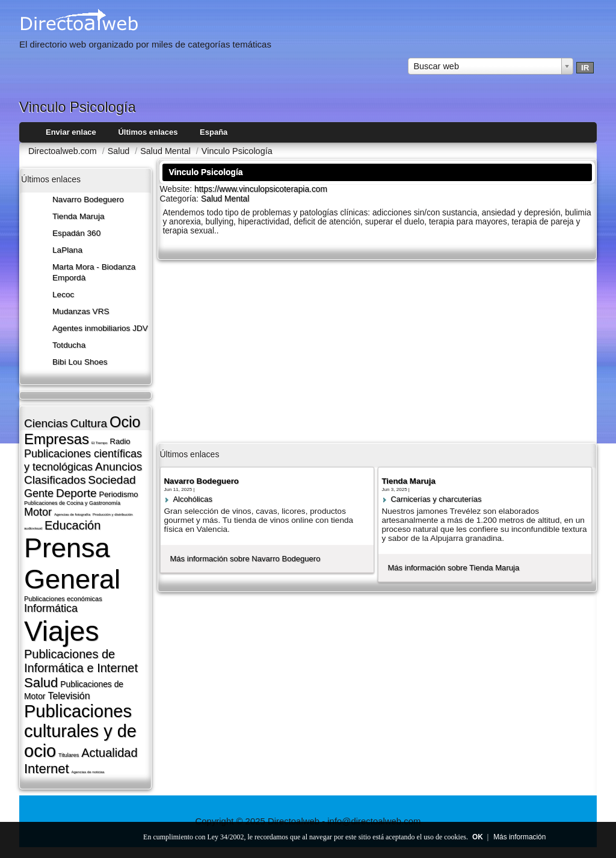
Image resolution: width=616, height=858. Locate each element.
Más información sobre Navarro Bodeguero (245, 559)
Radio (120, 441)
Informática (51, 608)
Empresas (57, 439)
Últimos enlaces (148, 132)
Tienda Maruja (79, 216)
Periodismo (118, 494)
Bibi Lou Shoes (80, 362)
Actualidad (109, 753)
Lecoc (63, 295)
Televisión (69, 696)
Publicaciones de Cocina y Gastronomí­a (72, 503)
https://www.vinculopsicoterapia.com (261, 189)
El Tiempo (100, 443)
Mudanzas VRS (81, 311)
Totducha (69, 345)
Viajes (61, 631)
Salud (41, 683)
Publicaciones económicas (63, 599)
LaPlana (67, 250)
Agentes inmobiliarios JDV (100, 328)
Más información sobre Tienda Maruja (453, 568)
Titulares (69, 755)
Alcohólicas (192, 499)
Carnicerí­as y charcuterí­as (436, 499)
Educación (72, 525)
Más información (519, 837)
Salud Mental (225, 199)
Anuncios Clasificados (83, 473)
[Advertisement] (377, 350)
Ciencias (46, 423)
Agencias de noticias (88, 772)
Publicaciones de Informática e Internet (81, 661)
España (214, 132)
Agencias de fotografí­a (72, 514)
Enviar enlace (71, 132)
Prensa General (72, 563)
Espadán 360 (76, 233)
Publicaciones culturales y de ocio (80, 731)
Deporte (76, 493)
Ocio (125, 422)
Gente (39, 493)
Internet (47, 769)
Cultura (89, 423)
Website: (177, 189)
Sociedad (112, 480)
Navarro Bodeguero (88, 199)
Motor (38, 512)
